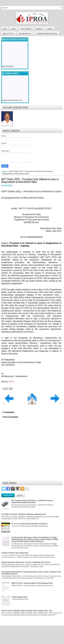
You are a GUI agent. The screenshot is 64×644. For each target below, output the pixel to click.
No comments (7, 185)
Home (5, 29)
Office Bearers (26, 29)
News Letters (9, 33)
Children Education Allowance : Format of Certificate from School (26, 562)
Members (39, 29)
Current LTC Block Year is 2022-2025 (15, 553)
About (14, 29)
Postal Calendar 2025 (19, 597)
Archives (20, 495)
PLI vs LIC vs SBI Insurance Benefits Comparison (29, 524)
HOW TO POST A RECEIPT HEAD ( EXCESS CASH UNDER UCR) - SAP (27, 611)
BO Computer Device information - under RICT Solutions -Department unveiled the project (33, 501)
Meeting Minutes (27, 33)
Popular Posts (8, 495)
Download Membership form (47, 34)
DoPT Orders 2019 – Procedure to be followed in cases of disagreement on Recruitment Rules (30, 180)
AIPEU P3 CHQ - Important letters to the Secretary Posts (32, 583)
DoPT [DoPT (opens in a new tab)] (11, 382)
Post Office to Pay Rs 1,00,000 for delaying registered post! (23, 514)
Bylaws (50, 29)
